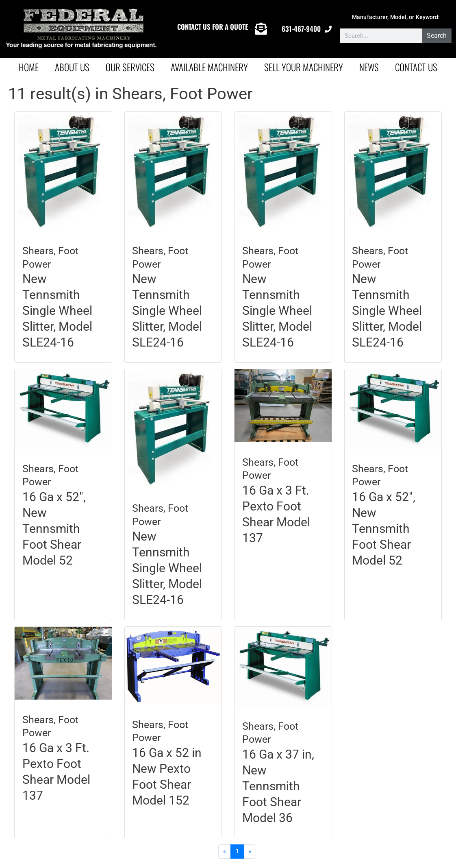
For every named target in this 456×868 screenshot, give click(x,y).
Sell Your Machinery (304, 67)
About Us (72, 67)
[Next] (250, 852)
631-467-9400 (301, 29)
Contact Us (416, 67)
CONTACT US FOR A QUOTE (213, 27)
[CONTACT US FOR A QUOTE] (261, 29)
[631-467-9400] (328, 29)
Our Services (130, 67)
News (369, 67)
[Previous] (225, 852)
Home (29, 67)
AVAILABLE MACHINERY (209, 67)
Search (437, 36)
